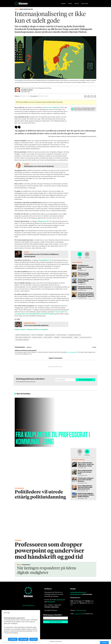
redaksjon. (60, 600)
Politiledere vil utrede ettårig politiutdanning (85, 288)
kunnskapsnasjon (50, 335)
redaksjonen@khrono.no (78, 592)
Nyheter (64, 4)
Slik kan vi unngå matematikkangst (83, 274)
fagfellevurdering (67, 338)
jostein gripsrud (62, 335)
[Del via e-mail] (95, 96)
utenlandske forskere (22, 340)
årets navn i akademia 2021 (23, 338)
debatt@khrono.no (76, 594)
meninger (57, 338)
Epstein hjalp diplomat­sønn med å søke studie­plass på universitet (85, 487)
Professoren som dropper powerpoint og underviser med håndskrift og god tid (86, 294)
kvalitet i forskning (37, 335)
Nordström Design (81, 610)
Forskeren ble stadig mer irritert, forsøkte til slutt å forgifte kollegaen (86, 495)
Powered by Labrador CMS (55, 642)
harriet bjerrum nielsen (23, 335)
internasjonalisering (74, 335)
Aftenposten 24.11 (43, 221)
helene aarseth (48, 338)
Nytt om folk (85, 4)
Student (77, 4)
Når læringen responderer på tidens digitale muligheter (86, 281)
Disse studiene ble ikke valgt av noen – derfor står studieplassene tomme (86, 464)
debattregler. (51, 602)
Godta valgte (23, 639)
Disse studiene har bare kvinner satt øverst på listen (85, 472)
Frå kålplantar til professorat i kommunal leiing (85, 267)
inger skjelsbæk (37, 338)
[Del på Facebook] (85, 96)
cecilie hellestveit (86, 338)
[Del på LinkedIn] (92, 96)
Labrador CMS (79, 614)
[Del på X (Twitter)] (88, 96)
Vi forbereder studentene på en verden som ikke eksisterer (86, 480)
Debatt (70, 4)
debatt (76, 338)
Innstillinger (104, 643)
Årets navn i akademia (52, 107)
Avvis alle (33, 639)
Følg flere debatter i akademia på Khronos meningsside (31, 329)
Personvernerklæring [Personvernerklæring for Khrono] (28, 605)
